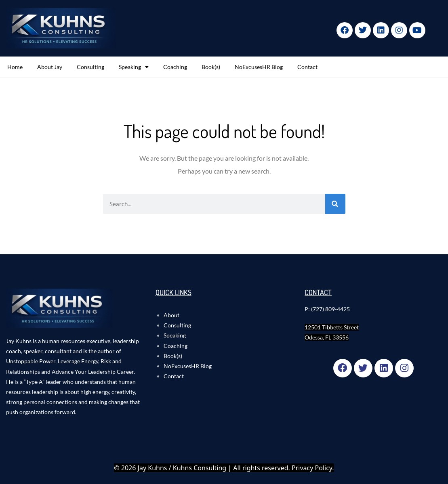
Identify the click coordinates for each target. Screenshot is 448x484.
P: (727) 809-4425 (327, 309)
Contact (307, 67)
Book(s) (211, 67)
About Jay (50, 67)
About (171, 315)
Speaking (134, 67)
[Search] (335, 204)
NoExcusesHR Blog (259, 67)
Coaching (175, 67)
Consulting (90, 67)
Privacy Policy (312, 468)
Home (15, 67)
